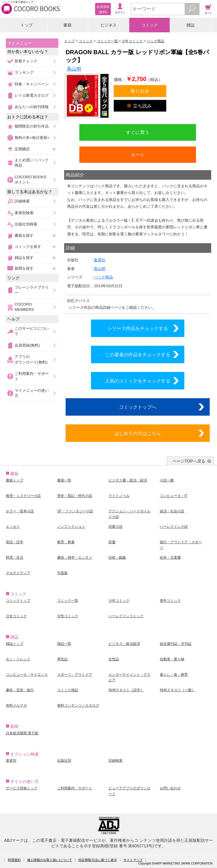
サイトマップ (133, 860)
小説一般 (167, 480)
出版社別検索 (26, 224)
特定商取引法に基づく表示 (98, 860)
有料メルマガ (16, 705)
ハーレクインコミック (126, 616)
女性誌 (114, 659)
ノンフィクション (71, 527)
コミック (150, 25)
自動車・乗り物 (172, 659)
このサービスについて (32, 331)
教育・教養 (66, 542)
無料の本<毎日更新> (32, 138)
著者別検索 (24, 213)
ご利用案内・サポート (32, 376)
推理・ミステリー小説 (23, 496)
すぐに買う (138, 132)
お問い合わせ (170, 788)
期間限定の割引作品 (32, 126)
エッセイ (13, 527)
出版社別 (64, 761)
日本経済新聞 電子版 (22, 733)
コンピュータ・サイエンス (27, 675)
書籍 (67, 25)
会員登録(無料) (27, 345)
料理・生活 (15, 558)
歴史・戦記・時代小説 (75, 496)
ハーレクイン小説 (174, 527)
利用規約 (14, 860)
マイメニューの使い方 (32, 393)
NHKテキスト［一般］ (177, 690)
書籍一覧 (64, 480)
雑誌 (190, 25)
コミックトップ (18, 601)
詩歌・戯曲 (117, 558)
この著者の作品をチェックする (138, 354)
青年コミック (170, 601)
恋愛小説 (116, 527)
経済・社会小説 (172, 511)
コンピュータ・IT (174, 496)
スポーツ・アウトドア (75, 675)
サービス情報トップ (22, 788)
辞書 (112, 542)
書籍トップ (15, 480)
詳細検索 (22, 201)
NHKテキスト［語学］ (126, 690)
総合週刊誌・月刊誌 (176, 644)
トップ (27, 25)
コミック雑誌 (68, 690)
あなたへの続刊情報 (32, 107)
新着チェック (26, 61)
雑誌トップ (15, 644)
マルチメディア (18, 573)
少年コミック (119, 601)
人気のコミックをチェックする (138, 381)
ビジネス (108, 25)
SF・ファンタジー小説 (75, 511)
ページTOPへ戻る (189, 461)
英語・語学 (15, 542)
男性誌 (62, 659)
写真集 (62, 573)
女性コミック (68, 616)
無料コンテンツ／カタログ (78, 705)
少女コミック (16, 616)
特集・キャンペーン (32, 84)
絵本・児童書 (170, 558)
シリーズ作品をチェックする (138, 328)
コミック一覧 (68, 601)
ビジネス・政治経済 (124, 644)
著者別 (11, 761)
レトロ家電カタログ (32, 95)
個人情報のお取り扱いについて (50, 860)
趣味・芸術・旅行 (20, 690)
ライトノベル (119, 496)
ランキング (24, 72)
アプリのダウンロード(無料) (31, 359)
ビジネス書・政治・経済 (128, 480)
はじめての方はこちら (138, 433)
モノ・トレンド (18, 659)
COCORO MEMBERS (24, 307)
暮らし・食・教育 (174, 675)
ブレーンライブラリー (32, 290)
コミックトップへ (138, 407)
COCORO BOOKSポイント (30, 180)
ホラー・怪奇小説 (20, 511)
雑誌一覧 (64, 644)
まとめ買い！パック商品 (32, 163)
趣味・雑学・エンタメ (75, 558)
